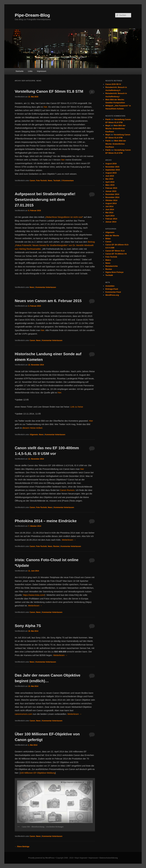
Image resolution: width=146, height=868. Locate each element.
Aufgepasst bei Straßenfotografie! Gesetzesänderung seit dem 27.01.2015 (45, 200)
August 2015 (111, 173)
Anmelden (110, 286)
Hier (91, 421)
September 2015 (113, 170)
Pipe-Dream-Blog (32, 15)
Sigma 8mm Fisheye (114, 272)
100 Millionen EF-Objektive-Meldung (38, 773)
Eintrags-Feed (112, 289)
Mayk (108, 125)
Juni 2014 (110, 209)
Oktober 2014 (111, 200)
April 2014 (110, 216)
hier (45, 107)
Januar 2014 (111, 222)
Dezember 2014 (112, 194)
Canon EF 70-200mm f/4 (116, 254)
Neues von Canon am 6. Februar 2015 (48, 301)
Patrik (108, 119)
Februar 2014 (111, 219)
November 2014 (112, 197)
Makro (108, 260)
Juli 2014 (109, 206)
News (50, 181)
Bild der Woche (112, 236)
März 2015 (110, 185)
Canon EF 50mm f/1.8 (115, 251)
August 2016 (111, 164)
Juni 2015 (110, 176)
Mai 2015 (109, 179)
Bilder (108, 239)
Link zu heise (77, 407)
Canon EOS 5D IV (113, 84)
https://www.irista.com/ (34, 595)
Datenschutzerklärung (109, 858)
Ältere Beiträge (22, 847)
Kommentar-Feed (113, 292)
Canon (32, 181)
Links (30, 71)
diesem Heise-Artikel (32, 428)
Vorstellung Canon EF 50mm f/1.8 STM (49, 91)
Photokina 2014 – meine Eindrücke (46, 521)
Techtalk (57, 181)
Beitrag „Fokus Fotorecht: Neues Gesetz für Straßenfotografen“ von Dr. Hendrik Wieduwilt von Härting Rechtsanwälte (55, 245)
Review (56, 546)
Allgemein (34, 435)
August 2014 (111, 203)
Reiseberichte (112, 266)
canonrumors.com (23, 714)
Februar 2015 (111, 188)
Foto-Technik (41, 181)
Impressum (42, 71)
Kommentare (68, 181)
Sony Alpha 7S (28, 626)
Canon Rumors (67, 490)
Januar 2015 (111, 191)
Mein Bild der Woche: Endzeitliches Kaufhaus (115, 129)
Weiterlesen (69, 540)
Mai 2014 (109, 213)
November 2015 (112, 167)
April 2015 (110, 182)
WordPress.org (112, 295)
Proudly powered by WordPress (41, 858)
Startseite (19, 71)
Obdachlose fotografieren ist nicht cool (64, 217)
